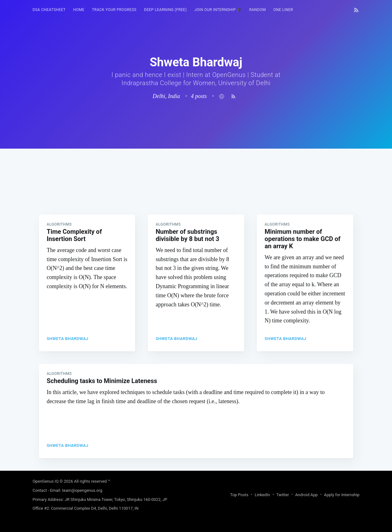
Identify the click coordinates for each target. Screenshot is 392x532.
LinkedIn (262, 495)
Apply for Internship (342, 495)
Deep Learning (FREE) (165, 10)
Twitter (283, 495)
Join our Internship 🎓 (218, 10)
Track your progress (114, 10)
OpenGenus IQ (46, 481)
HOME (79, 10)
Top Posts (239, 495)
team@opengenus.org (82, 490)
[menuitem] (49, 10)
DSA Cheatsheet (49, 10)
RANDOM (258, 10)
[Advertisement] (196, 193)
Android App (306, 495)
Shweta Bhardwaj (68, 339)
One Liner (283, 10)
